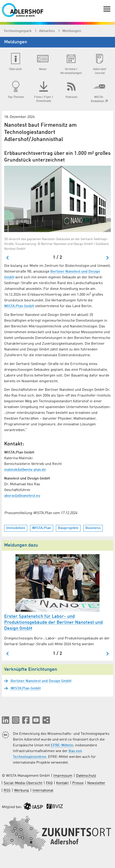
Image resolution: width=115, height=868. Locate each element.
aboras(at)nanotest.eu (22, 496)
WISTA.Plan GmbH (19, 306)
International (43, 791)
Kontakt (62, 783)
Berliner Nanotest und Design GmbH (41, 681)
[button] (6, 720)
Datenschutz (86, 776)
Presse (78, 783)
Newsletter (96, 783)
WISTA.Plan (42, 528)
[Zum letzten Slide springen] (8, 258)
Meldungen (72, 31)
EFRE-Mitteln (62, 745)
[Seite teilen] (46, 720)
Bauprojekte (68, 528)
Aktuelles (47, 31)
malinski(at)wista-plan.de (25, 470)
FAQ (49, 783)
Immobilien (16, 528)
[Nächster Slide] (107, 258)
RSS (7, 791)
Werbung (21, 791)
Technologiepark (18, 31)
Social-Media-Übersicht (23, 783)
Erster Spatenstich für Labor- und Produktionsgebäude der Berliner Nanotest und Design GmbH (53, 623)
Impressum (63, 776)
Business (93, 528)
